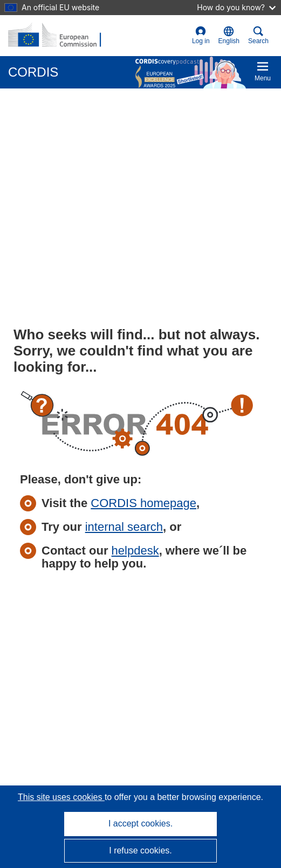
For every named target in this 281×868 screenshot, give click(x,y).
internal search (124, 527)
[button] (229, 36)
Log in (201, 35)
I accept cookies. (140, 823)
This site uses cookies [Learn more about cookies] (61, 797)
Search (258, 35)
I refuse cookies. (140, 850)
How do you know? (236, 7)
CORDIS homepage (143, 503)
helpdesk (135, 551)
